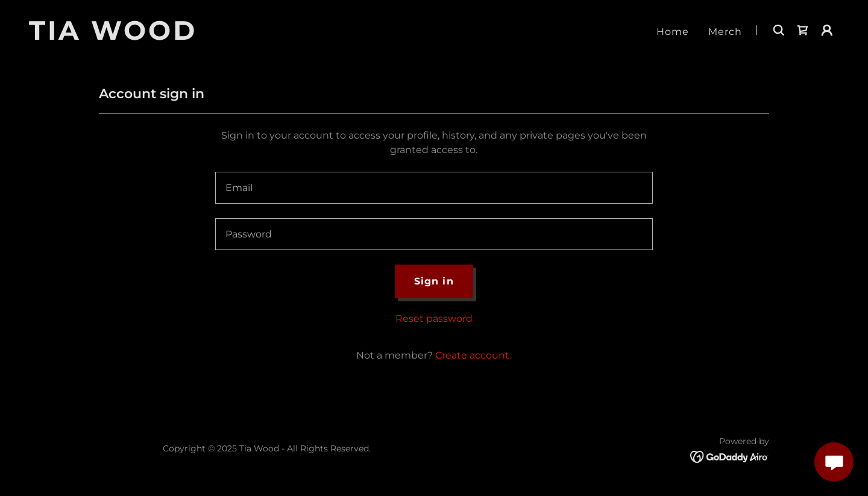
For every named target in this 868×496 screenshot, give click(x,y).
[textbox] (434, 188)
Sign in (434, 281)
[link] (171, 36)
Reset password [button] (434, 319)
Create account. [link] (473, 355)
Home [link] (673, 32)
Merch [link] (725, 32)
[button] (827, 30)
